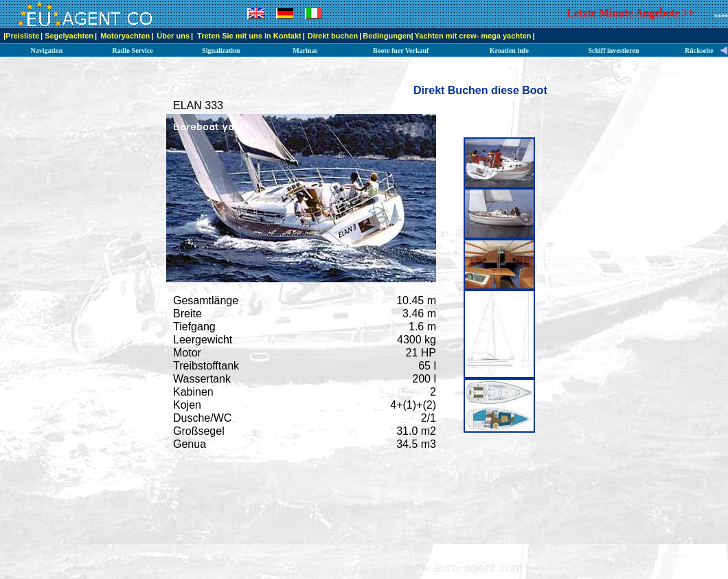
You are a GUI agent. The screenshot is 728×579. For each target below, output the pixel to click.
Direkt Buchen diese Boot (480, 90)
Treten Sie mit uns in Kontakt (249, 36)
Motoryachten (125, 36)
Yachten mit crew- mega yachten (473, 36)
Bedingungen (387, 36)
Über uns (173, 36)
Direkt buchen (333, 36)
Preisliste (22, 36)
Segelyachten (69, 36)
